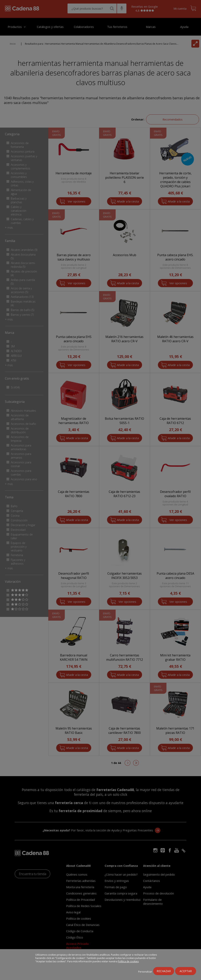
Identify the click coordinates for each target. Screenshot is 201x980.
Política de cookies (128, 961)
